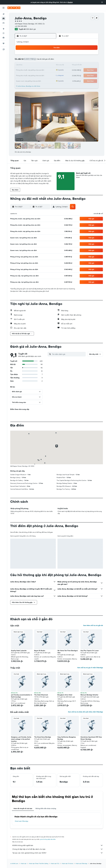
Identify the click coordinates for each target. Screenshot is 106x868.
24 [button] (40, 70)
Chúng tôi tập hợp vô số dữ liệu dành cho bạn (58, 849)
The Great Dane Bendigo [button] (43, 737)
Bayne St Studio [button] (40, 651)
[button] (102, 2)
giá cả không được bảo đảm (48, 839)
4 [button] (45, 55)
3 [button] (40, 55)
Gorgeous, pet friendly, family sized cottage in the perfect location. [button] (21, 739)
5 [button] (50, 55)
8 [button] (30, 60)
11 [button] (45, 60)
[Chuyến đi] (4, 43)
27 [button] (20, 75)
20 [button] (20, 70)
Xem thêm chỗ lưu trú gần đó (93, 625)
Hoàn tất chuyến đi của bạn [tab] (23, 808)
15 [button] (30, 65)
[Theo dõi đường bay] (4, 33)
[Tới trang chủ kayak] (14, 8)
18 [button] (45, 65)
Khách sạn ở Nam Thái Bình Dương (39, 863)
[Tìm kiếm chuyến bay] (4, 14)
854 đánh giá (31, 29)
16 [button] (35, 65)
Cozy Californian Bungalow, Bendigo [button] (67, 738)
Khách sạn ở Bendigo (22, 821)
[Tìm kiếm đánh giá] (68, 354)
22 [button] (30, 70)
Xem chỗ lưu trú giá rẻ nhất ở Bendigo (90, 668)
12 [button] (50, 60)
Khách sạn (24, 863)
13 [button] (20, 65)
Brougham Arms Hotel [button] (65, 695)
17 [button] (40, 65)
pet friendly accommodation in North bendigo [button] (22, 696)
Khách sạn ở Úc (55, 863)
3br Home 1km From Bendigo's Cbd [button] (68, 652)
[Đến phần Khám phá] (4, 29)
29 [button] (30, 75)
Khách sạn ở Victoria (67, 863)
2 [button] (35, 55)
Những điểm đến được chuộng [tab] (46, 808)
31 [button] (40, 75)
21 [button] (25, 70)
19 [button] (50, 65)
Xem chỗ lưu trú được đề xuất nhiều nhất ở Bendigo (85, 712)
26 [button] (50, 70)
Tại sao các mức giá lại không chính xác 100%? (58, 853)
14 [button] (25, 65)
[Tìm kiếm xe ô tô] (4, 23)
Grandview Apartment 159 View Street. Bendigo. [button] (91, 738)
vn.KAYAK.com (14, 863)
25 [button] (45, 70)
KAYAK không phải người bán (58, 845)
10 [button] (40, 60)
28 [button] (25, 75)
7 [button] (25, 60)
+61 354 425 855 (21, 26)
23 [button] (35, 70)
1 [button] (30, 55)
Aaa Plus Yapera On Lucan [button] (90, 651)
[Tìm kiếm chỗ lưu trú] (4, 18)
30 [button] (35, 75)
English (70, 2)
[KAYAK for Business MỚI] (4, 38)
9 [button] (35, 60)
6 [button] (20, 60)
